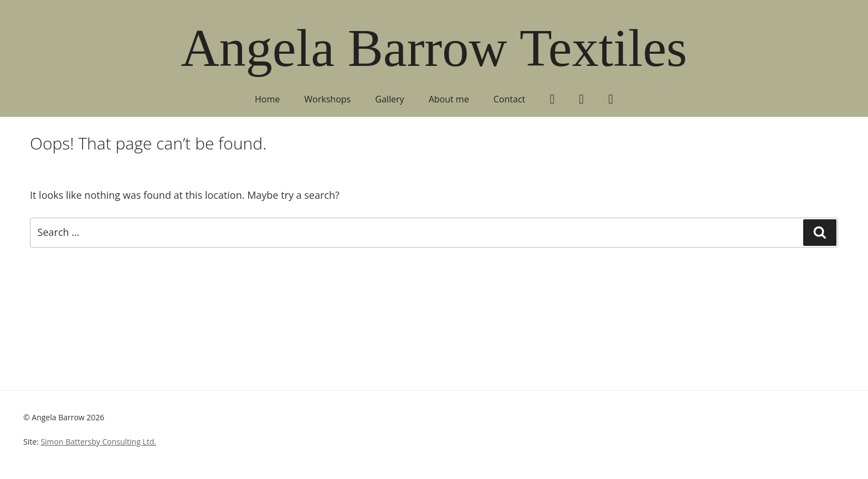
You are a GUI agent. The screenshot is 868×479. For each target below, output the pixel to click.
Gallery (389, 99)
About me (449, 99)
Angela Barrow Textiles (434, 48)
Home (267, 99)
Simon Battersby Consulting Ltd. (98, 442)
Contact (509, 99)
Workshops (327, 99)
